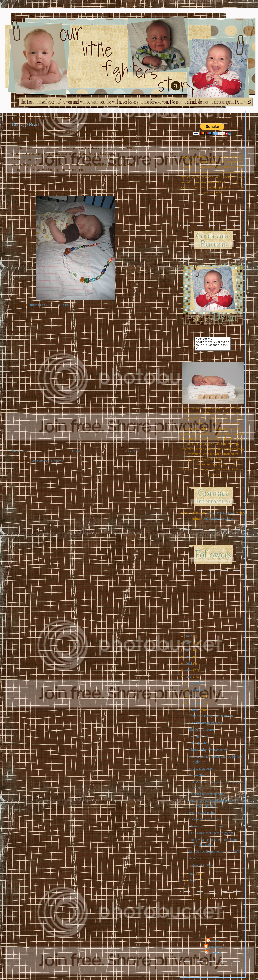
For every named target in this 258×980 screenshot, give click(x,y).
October (196, 698)
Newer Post (20, 451)
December (197, 685)
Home (76, 451)
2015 (189, 645)
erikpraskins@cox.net (218, 521)
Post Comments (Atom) (47, 461)
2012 (189, 659)
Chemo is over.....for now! (206, 828)
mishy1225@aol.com (221, 515)
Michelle (213, 943)
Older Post (132, 451)
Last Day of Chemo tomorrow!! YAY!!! (216, 853)
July (193, 876)
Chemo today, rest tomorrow (208, 752)
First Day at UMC (201, 771)
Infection (195, 860)
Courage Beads (199, 738)
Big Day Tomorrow (202, 731)
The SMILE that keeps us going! (211, 835)
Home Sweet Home (202, 815)
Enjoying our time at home (207, 796)
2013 (189, 652)
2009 (189, 679)
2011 (189, 665)
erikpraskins (214, 949)
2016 (189, 638)
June (193, 882)
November (197, 692)
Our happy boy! (199, 745)
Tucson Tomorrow (201, 777)
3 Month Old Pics (201, 867)
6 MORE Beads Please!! (205, 725)
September (197, 705)
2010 (189, 672)
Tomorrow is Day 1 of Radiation (211, 718)
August (195, 712)
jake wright (214, 955)
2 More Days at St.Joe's (205, 821)
